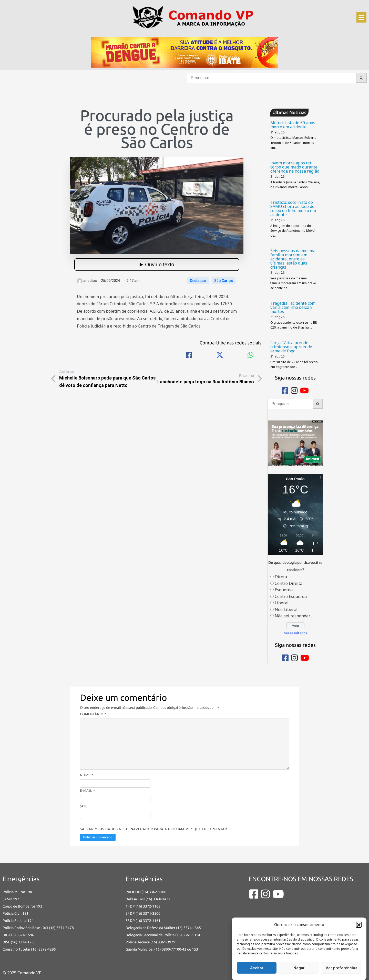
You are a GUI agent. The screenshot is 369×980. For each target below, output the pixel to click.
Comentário (93, 714)
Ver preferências (341, 968)
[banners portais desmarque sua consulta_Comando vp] (295, 443)
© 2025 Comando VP (22, 973)
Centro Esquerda (291, 596)
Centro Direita (289, 583)
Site (84, 806)
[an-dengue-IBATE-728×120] (184, 52)
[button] (359, 924)
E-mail (88, 791)
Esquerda (284, 590)
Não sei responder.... (294, 616)
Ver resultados (295, 633)
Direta (281, 577)
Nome (87, 775)
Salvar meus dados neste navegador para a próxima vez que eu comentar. (154, 829)
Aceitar (257, 968)
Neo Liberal (286, 609)
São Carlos (224, 281)
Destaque (198, 281)
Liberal (282, 603)
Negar (299, 968)
